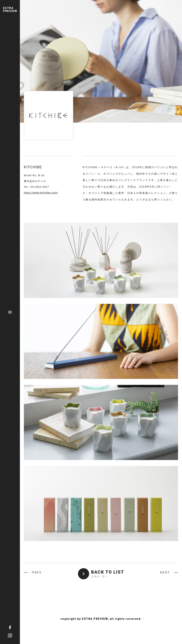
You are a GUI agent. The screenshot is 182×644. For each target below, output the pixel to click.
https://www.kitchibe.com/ (41, 193)
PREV (37, 572)
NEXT (165, 572)
